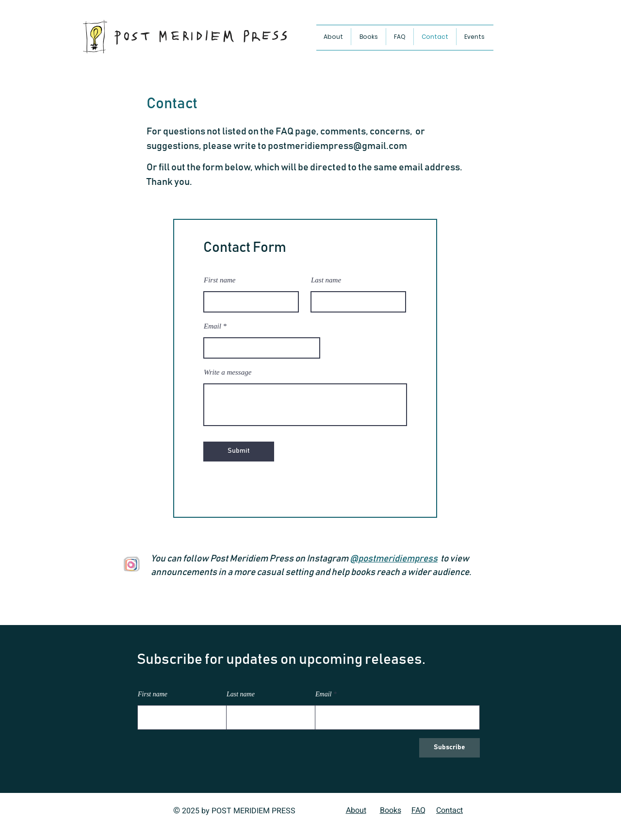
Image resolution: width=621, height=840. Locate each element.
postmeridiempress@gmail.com (337, 146)
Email (212, 326)
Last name (326, 280)
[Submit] (239, 452)
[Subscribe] (449, 748)
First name (220, 280)
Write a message (228, 372)
